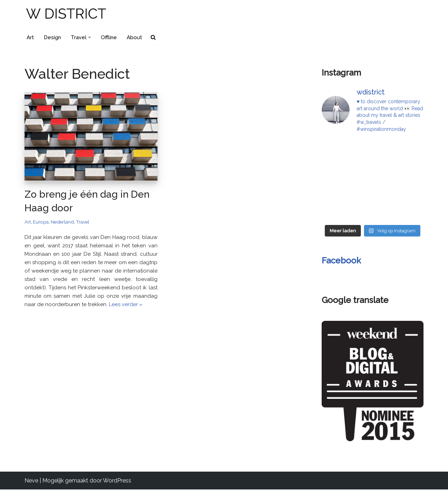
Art (30, 38)
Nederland (65, 223)
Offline (111, 38)
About (138, 38)
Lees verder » (106, 325)
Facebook (341, 262)
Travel (87, 223)
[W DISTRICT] (67, 15)
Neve (31, 485)
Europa (42, 223)
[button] (92, 37)
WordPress (117, 485)
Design (53, 38)
